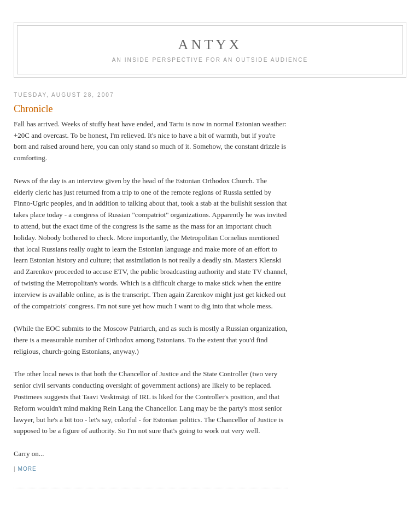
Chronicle (33, 109)
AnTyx (210, 45)
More (27, 469)
